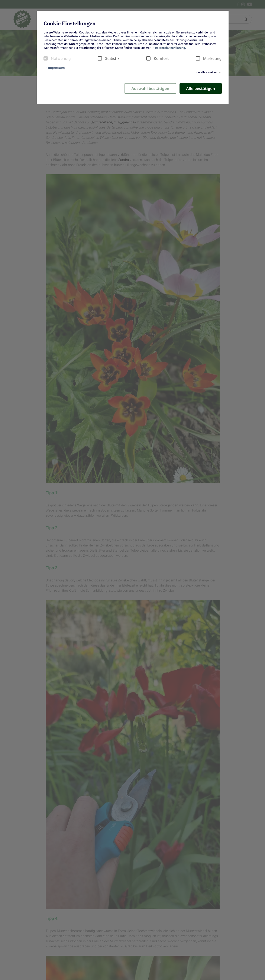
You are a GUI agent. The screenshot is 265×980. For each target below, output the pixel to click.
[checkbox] (46, 58)
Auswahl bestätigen (150, 88)
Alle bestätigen (201, 88)
